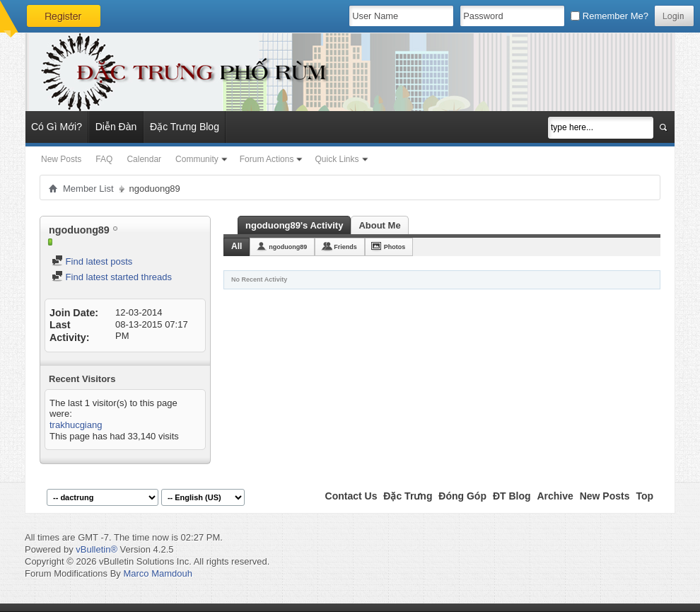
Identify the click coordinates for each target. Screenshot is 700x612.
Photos (395, 247)
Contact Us (351, 496)
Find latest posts (92, 261)
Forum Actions (267, 159)
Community (197, 159)
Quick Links (337, 159)
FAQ (104, 159)
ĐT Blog (512, 496)
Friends (345, 247)
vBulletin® (97, 549)
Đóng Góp (462, 496)
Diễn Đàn (116, 127)
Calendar (144, 159)
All (237, 246)
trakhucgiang (76, 425)
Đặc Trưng (408, 496)
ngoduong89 (288, 247)
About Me (379, 225)
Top (644, 496)
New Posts (61, 159)
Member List (88, 189)
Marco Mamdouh (158, 573)
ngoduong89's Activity (294, 225)
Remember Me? (609, 16)
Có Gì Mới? (57, 127)
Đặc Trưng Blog (185, 127)
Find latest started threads (112, 277)
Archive (555, 496)
